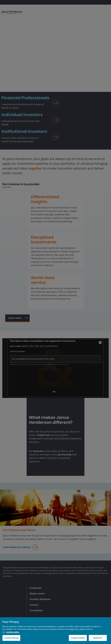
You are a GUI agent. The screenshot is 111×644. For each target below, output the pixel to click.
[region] (55, 631)
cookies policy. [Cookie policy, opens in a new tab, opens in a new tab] (13, 632)
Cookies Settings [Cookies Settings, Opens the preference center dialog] (11, 638)
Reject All (98, 638)
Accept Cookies (78, 638)
